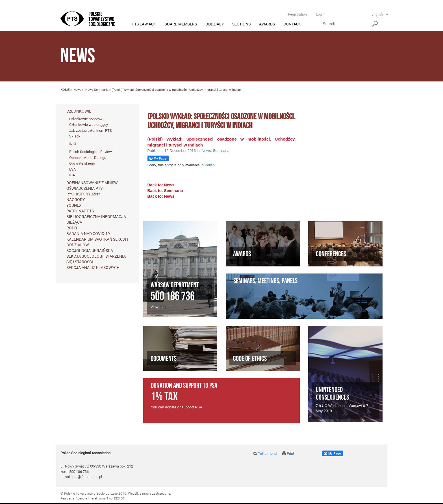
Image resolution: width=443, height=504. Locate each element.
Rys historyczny (83, 194)
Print (288, 454)
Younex (74, 205)
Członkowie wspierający (89, 125)
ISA (72, 175)
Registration (297, 14)
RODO (72, 228)
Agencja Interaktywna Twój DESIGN (100, 498)
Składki (75, 136)
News (77, 90)
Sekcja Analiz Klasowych (93, 268)
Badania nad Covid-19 (88, 234)
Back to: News (161, 185)
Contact (292, 24)
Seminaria (101, 90)
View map (159, 307)
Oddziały (215, 24)
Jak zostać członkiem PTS (91, 131)
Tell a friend (265, 454)
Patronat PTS (80, 211)
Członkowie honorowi (86, 119)
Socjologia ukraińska (90, 251)
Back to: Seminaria (165, 191)
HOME (65, 90)
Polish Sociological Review (91, 152)
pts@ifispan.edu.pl (87, 477)
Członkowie (79, 111)
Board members (181, 24)
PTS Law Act (144, 24)
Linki (71, 144)
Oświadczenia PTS (84, 188)
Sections (241, 24)
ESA (72, 169)
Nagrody (76, 200)
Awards (267, 24)
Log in (321, 14)
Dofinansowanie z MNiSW (92, 183)
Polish (209, 165)
